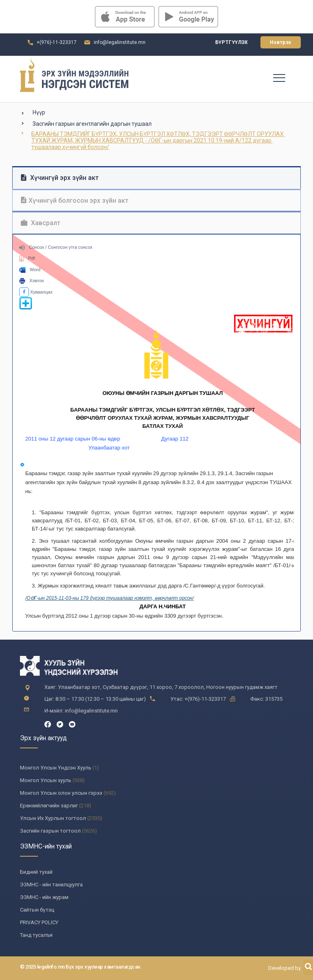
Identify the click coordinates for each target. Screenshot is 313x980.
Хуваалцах (36, 292)
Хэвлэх (32, 281)
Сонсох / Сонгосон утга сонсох (56, 247)
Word (30, 270)
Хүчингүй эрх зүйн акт (60, 178)
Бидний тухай (36, 872)
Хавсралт (41, 223)
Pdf (27, 258)
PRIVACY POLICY (39, 922)
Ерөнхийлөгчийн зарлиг (49, 806)
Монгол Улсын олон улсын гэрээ (61, 793)
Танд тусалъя (36, 935)
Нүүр (39, 112)
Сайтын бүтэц (37, 910)
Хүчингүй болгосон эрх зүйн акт (75, 201)
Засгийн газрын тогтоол (50, 831)
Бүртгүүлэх (232, 42)
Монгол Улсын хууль (46, 780)
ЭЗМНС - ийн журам (44, 897)
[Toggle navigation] (279, 77)
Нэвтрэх (281, 42)
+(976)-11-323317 (57, 42)
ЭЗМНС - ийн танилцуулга (51, 885)
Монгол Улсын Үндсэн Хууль (56, 768)
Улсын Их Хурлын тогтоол (53, 818)
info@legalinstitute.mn (120, 42)
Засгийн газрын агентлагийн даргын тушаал (92, 124)
